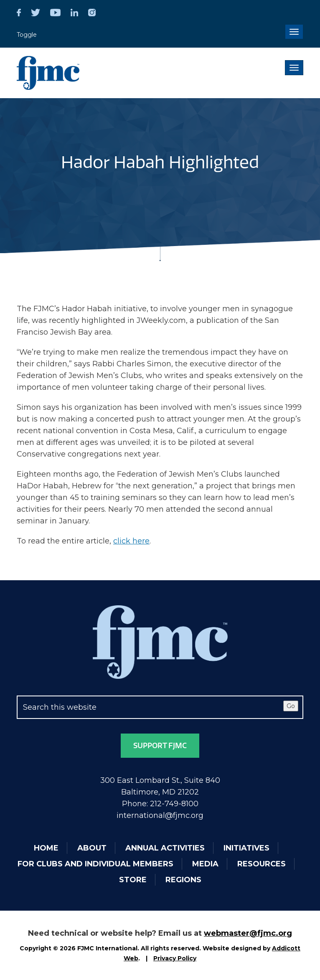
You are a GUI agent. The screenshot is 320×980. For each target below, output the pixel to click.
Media (205, 864)
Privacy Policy (175, 958)
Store (133, 880)
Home (46, 848)
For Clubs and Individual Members (95, 864)
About (92, 848)
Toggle (27, 35)
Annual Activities (165, 848)
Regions (183, 880)
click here (131, 541)
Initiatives (246, 848)
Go (291, 706)
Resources (262, 864)
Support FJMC (160, 746)
